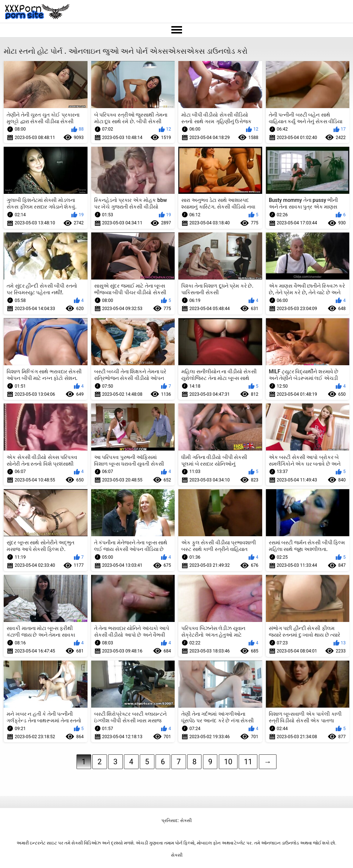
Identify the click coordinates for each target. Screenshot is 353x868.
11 (248, 762)
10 (228, 762)
